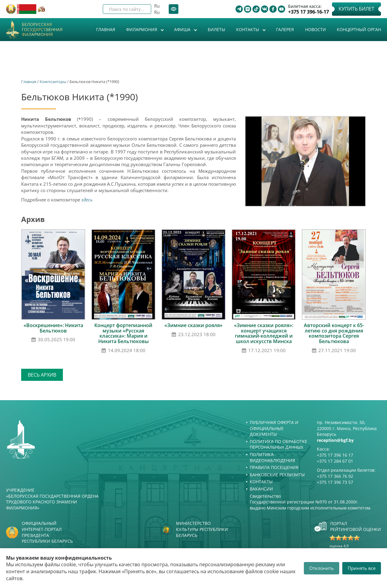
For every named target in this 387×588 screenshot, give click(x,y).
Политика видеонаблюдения (272, 457)
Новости (315, 29)
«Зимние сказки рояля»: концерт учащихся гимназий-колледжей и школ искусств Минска (264, 333)
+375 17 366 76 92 (335, 476)
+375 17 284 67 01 (335, 461)
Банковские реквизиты (277, 475)
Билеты (216, 29)
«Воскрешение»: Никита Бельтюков (53, 328)
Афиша (183, 29)
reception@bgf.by (335, 440)
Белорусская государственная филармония (42, 30)
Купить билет (356, 9)
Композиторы (53, 82)
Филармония (142, 29)
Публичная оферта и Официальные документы (274, 428)
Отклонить (322, 568)
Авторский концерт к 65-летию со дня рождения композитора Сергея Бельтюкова (334, 333)
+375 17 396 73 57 (335, 482)
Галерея (285, 29)
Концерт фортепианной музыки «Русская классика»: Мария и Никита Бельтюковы (123, 333)
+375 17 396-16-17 (309, 12)
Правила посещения (274, 467)
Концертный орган (359, 29)
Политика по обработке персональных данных (278, 444)
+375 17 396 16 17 (335, 455)
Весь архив (42, 375)
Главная (106, 29)
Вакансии (261, 489)
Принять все (362, 568)
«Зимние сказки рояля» (193, 325)
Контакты (248, 29)
